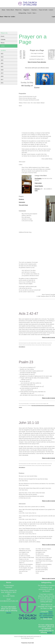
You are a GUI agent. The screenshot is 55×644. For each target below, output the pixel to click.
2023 (2, 60)
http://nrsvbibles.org (22, 347)
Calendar (3, 39)
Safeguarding (22, 13)
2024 (2, 57)
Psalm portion (38, 183)
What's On (18, 10)
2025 (2, 54)
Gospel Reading (39, 186)
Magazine (26, 10)
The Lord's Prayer (23, 205)
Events (2, 36)
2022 (2, 63)
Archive (13, 17)
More (34, 13)
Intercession (22, 202)
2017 (2, 80)
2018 (2, 76)
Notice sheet (10, 10)
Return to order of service (49, 337)
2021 (2, 67)
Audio (36, 191)
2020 (2, 70)
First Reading (38, 179)
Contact (51, 10)
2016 (2, 83)
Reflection (37, 189)
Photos (3, 43)
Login (53, 17)
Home (4, 10)
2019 (2, 73)
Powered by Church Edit (28, 643)
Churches (34, 10)
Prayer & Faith (43, 10)
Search (29, 13)
